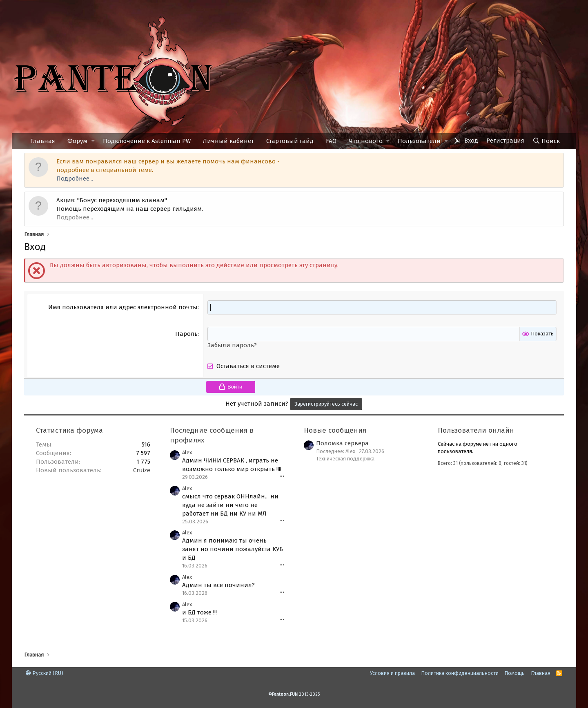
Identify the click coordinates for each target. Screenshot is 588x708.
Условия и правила (392, 673)
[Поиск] (546, 141)
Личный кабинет (228, 141)
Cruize (142, 470)
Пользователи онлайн (476, 430)
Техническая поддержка (345, 459)
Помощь (514, 673)
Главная (43, 141)
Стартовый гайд (290, 141)
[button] (93, 141)
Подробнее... (75, 179)
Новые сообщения (335, 430)
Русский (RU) (45, 673)
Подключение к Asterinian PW (147, 141)
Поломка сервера (342, 443)
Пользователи (419, 141)
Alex (187, 452)
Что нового (366, 141)
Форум (77, 141)
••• (282, 477)
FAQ (331, 141)
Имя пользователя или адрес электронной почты (123, 307)
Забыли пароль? (232, 345)
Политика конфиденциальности (460, 673)
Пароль (186, 334)
